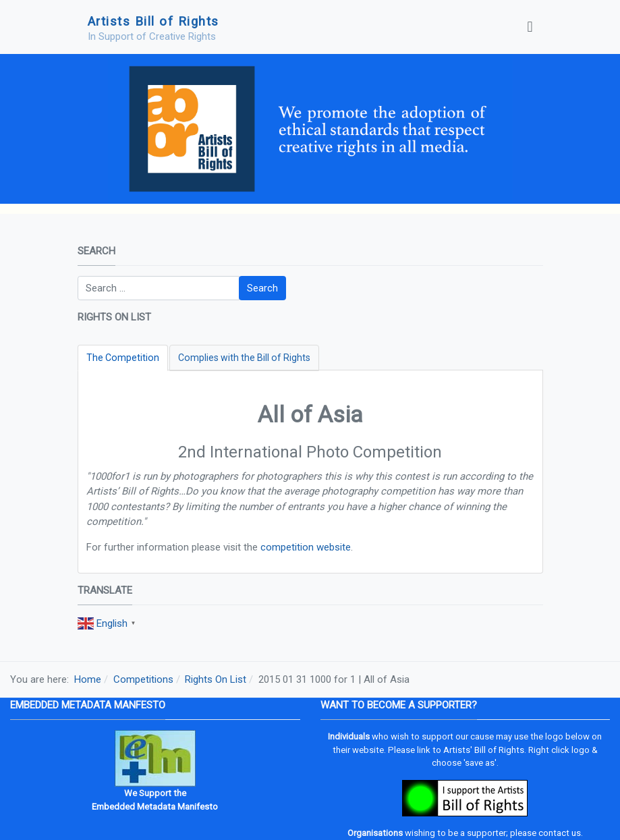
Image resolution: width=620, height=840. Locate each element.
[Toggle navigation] (530, 27)
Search (262, 288)
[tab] (123, 358)
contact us (560, 833)
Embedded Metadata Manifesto (155, 807)
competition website (306, 547)
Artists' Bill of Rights (484, 750)
